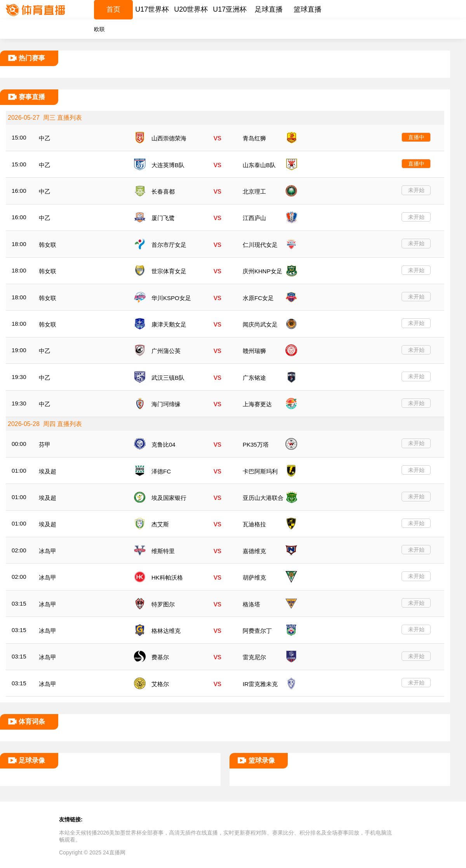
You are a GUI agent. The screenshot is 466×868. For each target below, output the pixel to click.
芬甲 (45, 444)
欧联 (99, 29)
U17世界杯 (152, 9)
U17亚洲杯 (230, 9)
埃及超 (48, 471)
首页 (113, 9)
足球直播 (269, 9)
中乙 (45, 138)
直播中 (416, 137)
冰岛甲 (48, 551)
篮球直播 (308, 9)
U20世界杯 (191, 9)
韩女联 (48, 245)
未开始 (416, 190)
